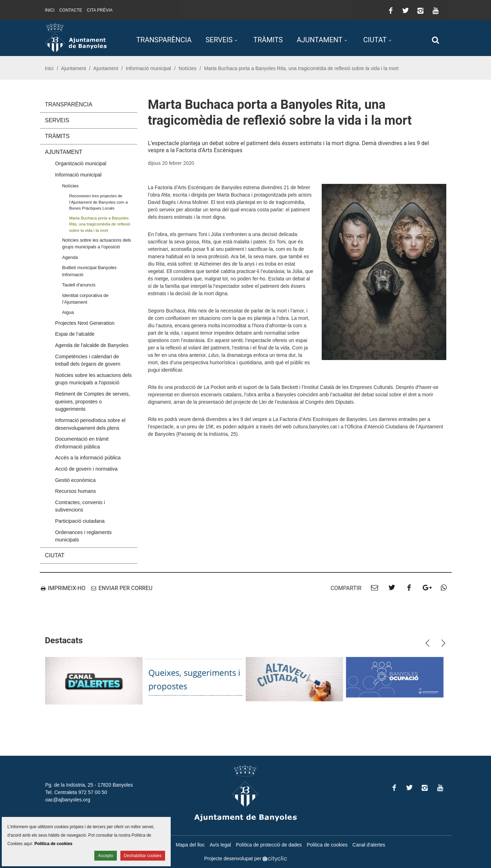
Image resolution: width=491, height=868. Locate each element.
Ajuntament (320, 40)
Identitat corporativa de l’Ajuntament (86, 299)
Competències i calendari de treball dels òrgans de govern (88, 360)
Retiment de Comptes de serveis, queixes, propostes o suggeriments (93, 401)
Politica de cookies (327, 845)
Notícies (188, 68)
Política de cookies (53, 844)
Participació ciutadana (80, 521)
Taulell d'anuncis (79, 285)
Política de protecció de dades (269, 845)
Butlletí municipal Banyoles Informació (90, 271)
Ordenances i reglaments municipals (84, 536)
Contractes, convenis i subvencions (80, 506)
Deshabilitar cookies (143, 856)
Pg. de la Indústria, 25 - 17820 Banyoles (89, 785)
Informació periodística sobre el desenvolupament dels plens (90, 424)
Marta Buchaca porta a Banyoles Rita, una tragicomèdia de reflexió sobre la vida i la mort (100, 224)
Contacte (71, 10)
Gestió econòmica (75, 480)
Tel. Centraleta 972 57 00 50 (76, 792)
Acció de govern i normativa (87, 469)
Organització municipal (81, 163)
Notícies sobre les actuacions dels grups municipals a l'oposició (97, 243)
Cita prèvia (100, 10)
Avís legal (220, 845)
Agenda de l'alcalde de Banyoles (92, 345)
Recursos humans (76, 491)
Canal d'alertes (369, 845)
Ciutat (375, 40)
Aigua (68, 312)
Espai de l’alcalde (75, 334)
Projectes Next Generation (85, 323)
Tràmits (268, 40)
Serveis (219, 40)
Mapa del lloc (190, 845)
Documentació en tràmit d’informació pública (82, 443)
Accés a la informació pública (88, 458)
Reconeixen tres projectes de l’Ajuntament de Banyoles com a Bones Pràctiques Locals (99, 202)
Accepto (105, 856)
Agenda (70, 257)
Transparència (164, 40)
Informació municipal (149, 68)
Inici (50, 10)
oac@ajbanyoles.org (68, 800)
